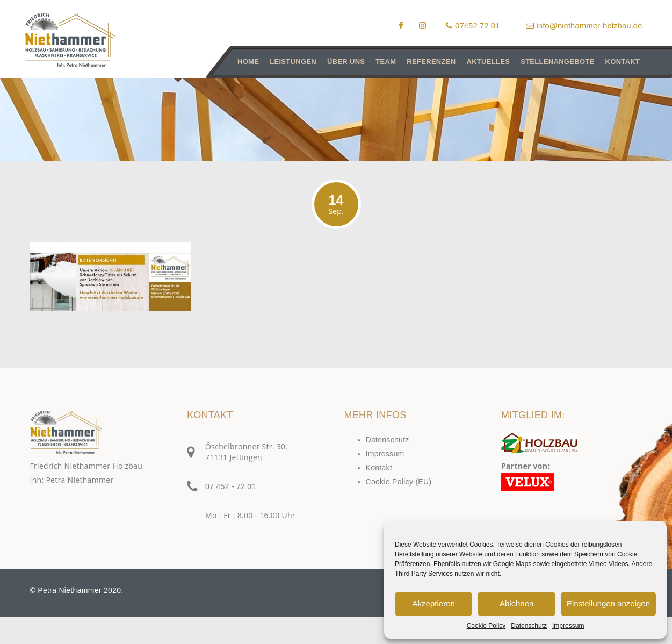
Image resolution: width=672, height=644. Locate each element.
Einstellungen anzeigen (608, 603)
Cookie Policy (486, 626)
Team (386, 62)
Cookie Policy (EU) (399, 482)
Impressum (568, 626)
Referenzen (431, 62)
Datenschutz (529, 626)
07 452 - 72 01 (231, 486)
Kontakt (622, 62)
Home (248, 62)
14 (336, 205)
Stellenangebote (557, 62)
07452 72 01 (473, 26)
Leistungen (293, 62)
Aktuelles (488, 62)
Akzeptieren (434, 603)
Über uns (346, 62)
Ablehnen (516, 603)
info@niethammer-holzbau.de (584, 26)
